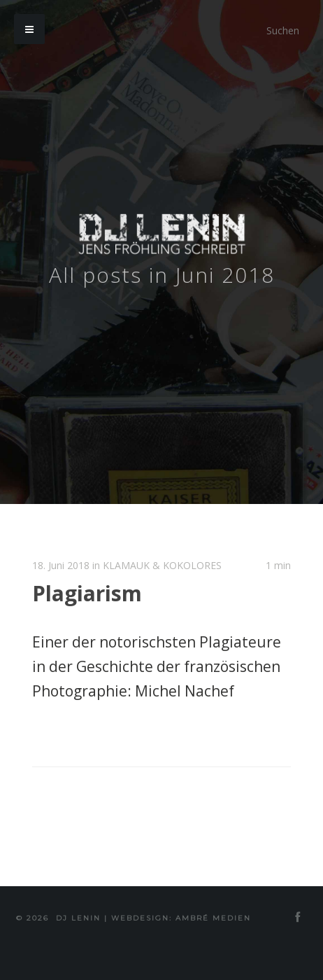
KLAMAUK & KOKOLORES (162, 565)
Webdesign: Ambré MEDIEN (181, 918)
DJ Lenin (78, 918)
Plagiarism (87, 593)
